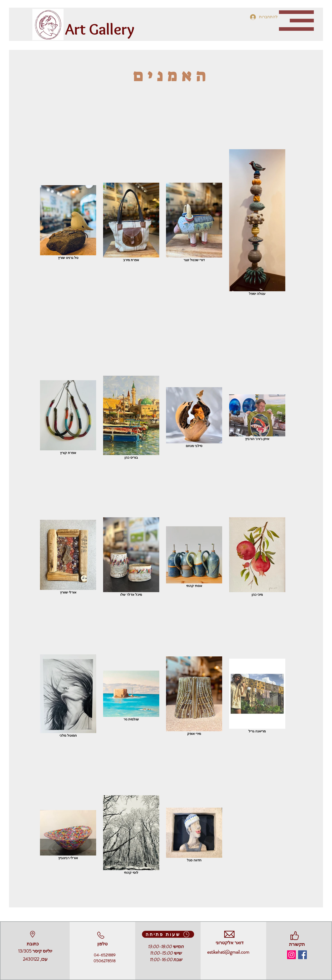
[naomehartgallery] (291, 955)
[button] (296, 21)
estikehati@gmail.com (228, 952)
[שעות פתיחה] (168, 934)
